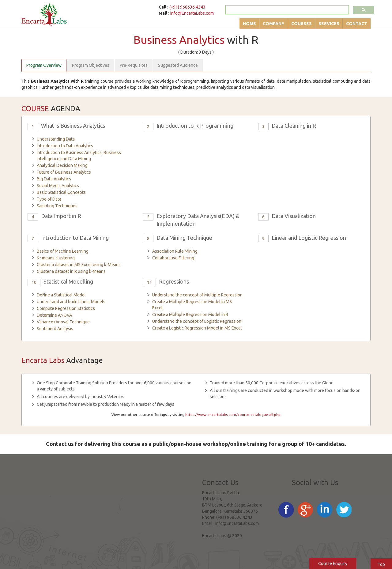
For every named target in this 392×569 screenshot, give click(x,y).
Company (274, 24)
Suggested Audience (178, 65)
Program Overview (44, 65)
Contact (357, 24)
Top (381, 564)
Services (329, 24)
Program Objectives (91, 65)
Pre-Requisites (134, 65)
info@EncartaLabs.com (192, 13)
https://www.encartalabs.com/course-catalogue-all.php (233, 415)
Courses (302, 24)
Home (249, 24)
